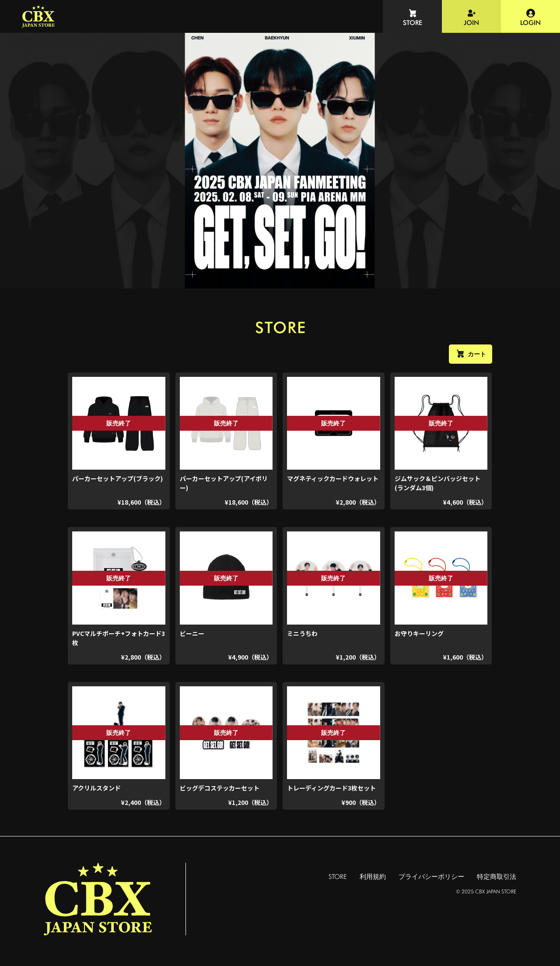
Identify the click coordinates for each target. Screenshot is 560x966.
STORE (338, 877)
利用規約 (373, 877)
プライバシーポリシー (431, 877)
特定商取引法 (497, 877)
